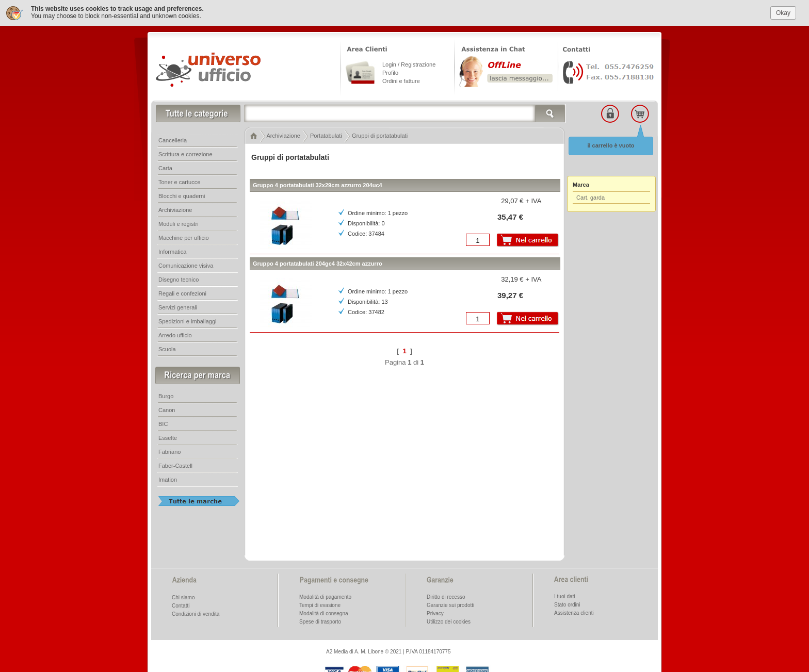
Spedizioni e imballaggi (188, 321)
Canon (167, 410)
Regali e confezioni (182, 293)
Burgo (166, 396)
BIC (163, 424)
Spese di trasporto (320, 622)
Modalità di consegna (324, 613)
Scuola (167, 349)
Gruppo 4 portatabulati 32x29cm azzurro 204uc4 (318, 185)
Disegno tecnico (179, 280)
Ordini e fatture (401, 81)
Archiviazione (175, 210)
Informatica (172, 252)
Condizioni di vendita (196, 614)
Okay (783, 13)
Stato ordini (567, 605)
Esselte (168, 438)
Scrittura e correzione (185, 154)
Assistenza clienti (574, 613)
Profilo (390, 73)
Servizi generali (178, 307)
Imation (168, 480)
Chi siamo (183, 597)
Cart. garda (590, 198)
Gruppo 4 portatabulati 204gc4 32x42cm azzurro (318, 264)
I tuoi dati (565, 596)
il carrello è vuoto (611, 145)
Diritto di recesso (446, 597)
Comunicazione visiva (186, 266)
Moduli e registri (179, 224)
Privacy (435, 613)
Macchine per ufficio (184, 238)
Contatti (181, 606)
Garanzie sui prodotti (450, 605)
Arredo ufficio (175, 335)
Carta (165, 168)
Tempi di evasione (320, 605)
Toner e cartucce (179, 182)
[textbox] (405, 113)
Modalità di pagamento (325, 597)
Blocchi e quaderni (182, 196)
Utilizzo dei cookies (449, 622)
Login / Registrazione (409, 64)
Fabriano (169, 452)
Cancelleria (173, 140)
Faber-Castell (175, 466)
